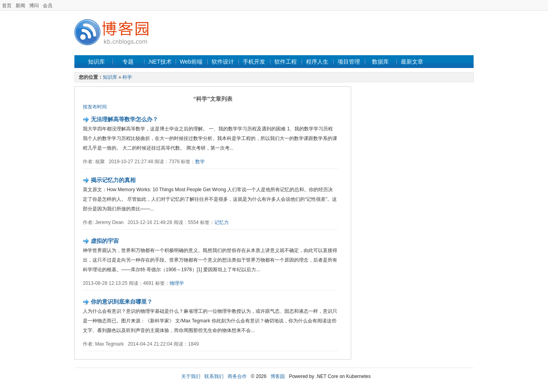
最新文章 (412, 62)
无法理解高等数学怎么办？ (124, 119)
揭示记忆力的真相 (113, 180)
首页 (7, 6)
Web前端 (191, 62)
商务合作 (237, 376)
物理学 (177, 283)
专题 (128, 62)
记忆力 (222, 222)
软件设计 (223, 62)
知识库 (96, 62)
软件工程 (286, 62)
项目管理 (349, 62)
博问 (34, 6)
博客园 (278, 376)
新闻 (20, 6)
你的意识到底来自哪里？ (122, 302)
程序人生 (317, 62)
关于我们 (191, 376)
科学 (127, 77)
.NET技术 (160, 62)
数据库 (380, 62)
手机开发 (254, 62)
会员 (48, 6)
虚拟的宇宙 (105, 241)
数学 (200, 162)
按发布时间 (95, 107)
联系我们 (214, 376)
